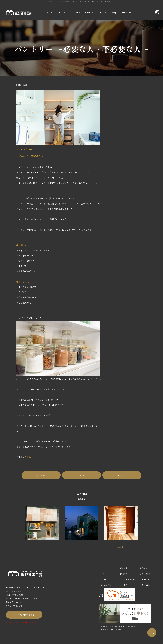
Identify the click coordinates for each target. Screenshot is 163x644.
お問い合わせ (145, 585)
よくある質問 (106, 585)
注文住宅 (143, 568)
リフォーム (105, 574)
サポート (104, 579)
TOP (102, 568)
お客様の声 (144, 579)
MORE (120, 547)
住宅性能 (124, 574)
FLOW (62, 12)
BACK (82, 475)
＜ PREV (41, 475)
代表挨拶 (124, 568)
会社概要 (124, 585)
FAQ (114, 12)
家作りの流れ (145, 574)
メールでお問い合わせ (24, 615)
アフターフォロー (127, 579)
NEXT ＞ (122, 475)
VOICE (103, 12)
